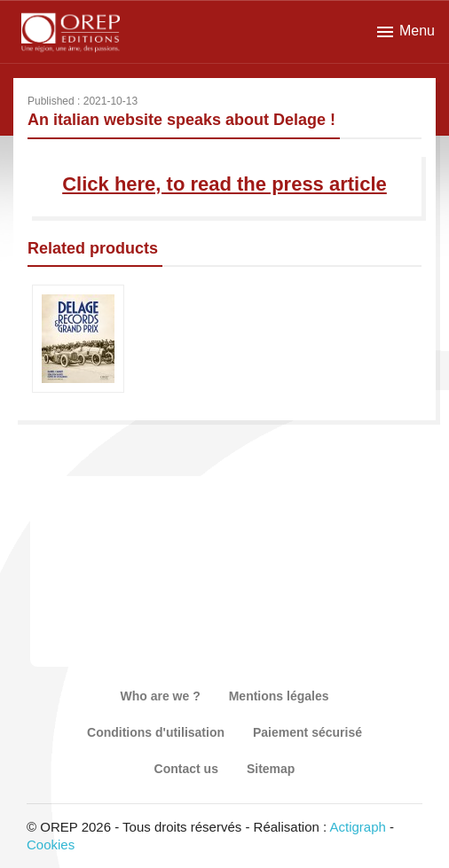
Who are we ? (160, 696)
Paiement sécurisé (307, 732)
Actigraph (357, 827)
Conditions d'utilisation (156, 732)
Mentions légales (279, 696)
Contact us (186, 769)
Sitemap (271, 769)
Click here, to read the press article (224, 184)
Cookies (51, 845)
